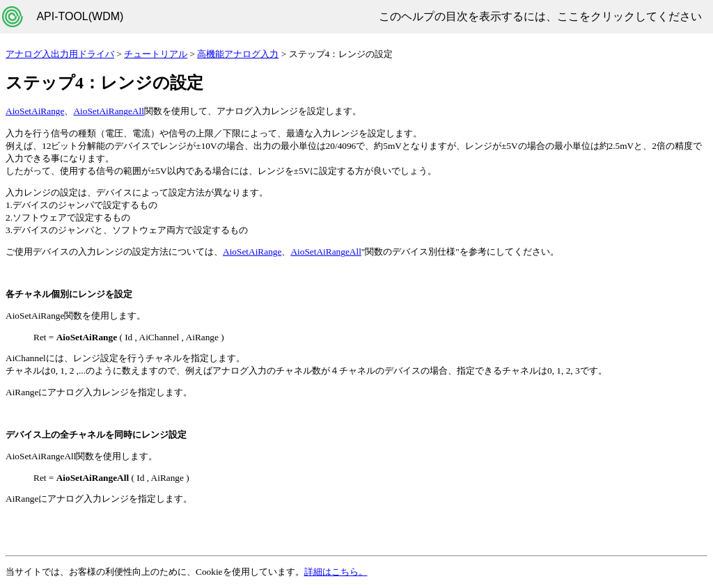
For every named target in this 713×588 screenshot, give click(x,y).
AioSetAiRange (35, 111)
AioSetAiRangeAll (108, 111)
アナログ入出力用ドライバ (60, 54)
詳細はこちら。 (336, 572)
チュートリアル (156, 54)
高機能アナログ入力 (238, 54)
